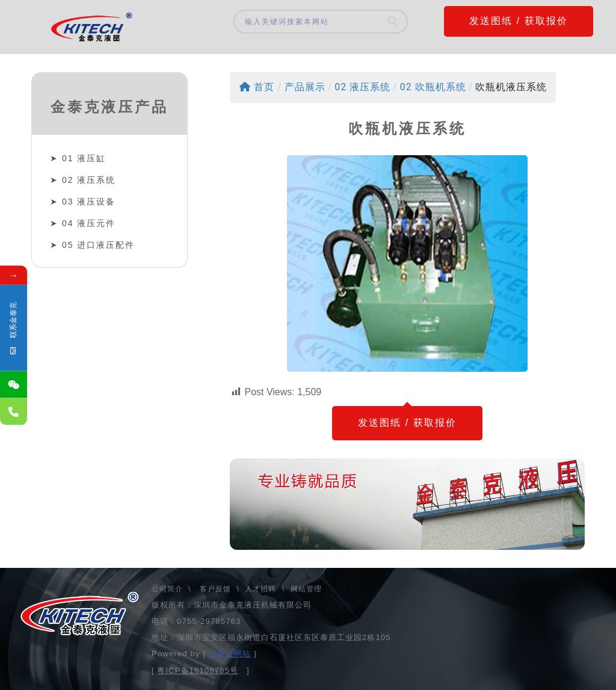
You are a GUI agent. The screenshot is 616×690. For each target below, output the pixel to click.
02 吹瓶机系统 (433, 87)
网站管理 (306, 589)
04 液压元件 (89, 223)
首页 (257, 87)
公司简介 (168, 589)
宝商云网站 (230, 654)
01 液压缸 (84, 158)
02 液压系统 (89, 180)
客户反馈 (215, 589)
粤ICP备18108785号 (198, 670)
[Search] (393, 22)
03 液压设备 (89, 202)
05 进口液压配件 (98, 245)
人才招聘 (260, 589)
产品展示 (305, 87)
